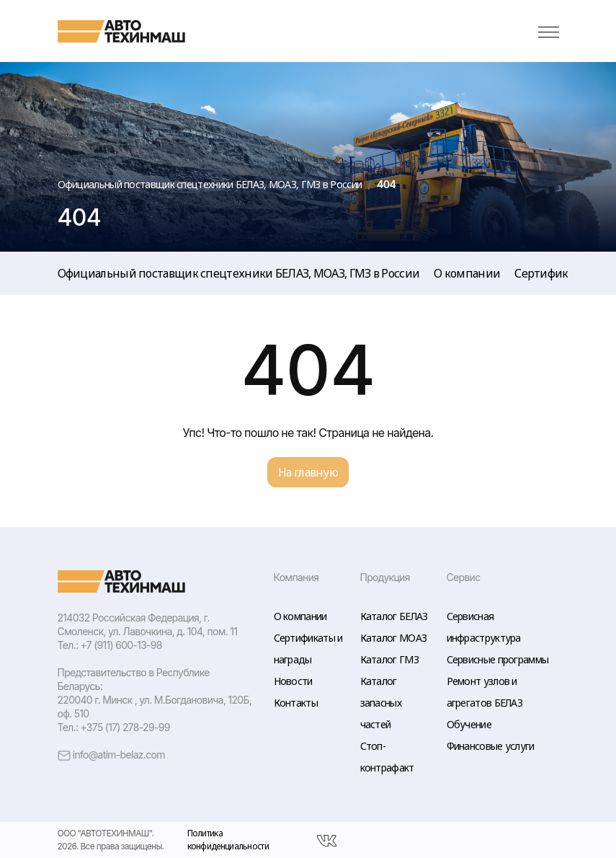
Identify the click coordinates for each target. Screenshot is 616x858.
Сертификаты (551, 273)
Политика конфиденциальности (228, 840)
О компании (467, 273)
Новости (293, 681)
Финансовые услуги (491, 746)
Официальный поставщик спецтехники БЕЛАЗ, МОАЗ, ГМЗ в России (239, 273)
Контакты (296, 703)
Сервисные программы (498, 659)
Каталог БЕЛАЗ (394, 616)
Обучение (469, 724)
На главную (308, 472)
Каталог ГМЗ (389, 659)
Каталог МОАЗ (394, 638)
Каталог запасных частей (381, 703)
